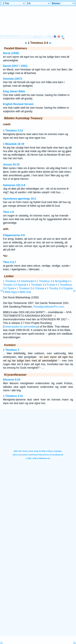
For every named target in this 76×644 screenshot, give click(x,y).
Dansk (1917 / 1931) (15, 66)
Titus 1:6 (8, 212)
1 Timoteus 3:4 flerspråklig (52, 281)
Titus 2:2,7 (10, 262)
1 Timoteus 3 (11, 350)
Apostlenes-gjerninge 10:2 (20, 199)
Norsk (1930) (11, 53)
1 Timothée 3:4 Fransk (42, 285)
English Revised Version (18, 104)
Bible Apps (11, 292)
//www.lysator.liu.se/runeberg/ (21, 327)
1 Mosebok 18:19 (14, 144)
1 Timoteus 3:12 (13, 131)
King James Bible (14, 91)
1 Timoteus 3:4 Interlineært (19, 281)
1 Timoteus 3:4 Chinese (31, 288)
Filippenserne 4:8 (14, 235)
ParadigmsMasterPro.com (49, 307)
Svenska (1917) (13, 79)
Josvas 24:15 (11, 165)
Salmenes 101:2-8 (14, 185)
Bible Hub (25, 292)
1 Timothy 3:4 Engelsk (60, 288)
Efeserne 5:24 (12, 380)
